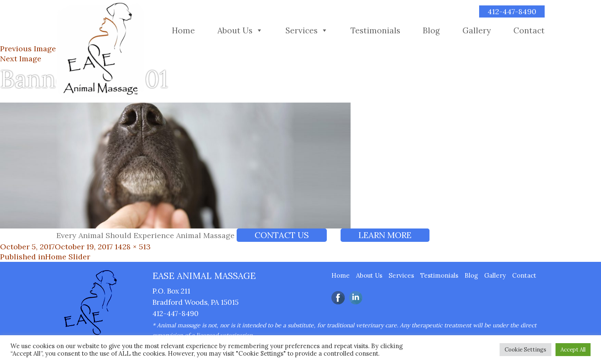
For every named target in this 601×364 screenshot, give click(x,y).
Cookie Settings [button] (525, 350)
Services (302, 30)
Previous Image (28, 49)
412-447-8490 (512, 11)
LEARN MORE (385, 235)
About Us (235, 30)
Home (183, 30)
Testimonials (375, 30)
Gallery (477, 30)
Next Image (21, 59)
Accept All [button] (573, 350)
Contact (529, 30)
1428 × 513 (133, 247)
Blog (431, 30)
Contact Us (282, 235)
